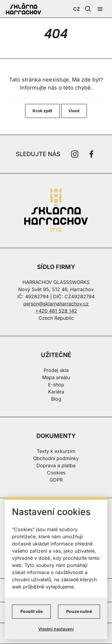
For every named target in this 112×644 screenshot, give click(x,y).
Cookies (56, 473)
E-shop (56, 385)
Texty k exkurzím (56, 451)
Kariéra (56, 392)
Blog (56, 399)
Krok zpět (42, 111)
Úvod (74, 111)
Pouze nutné (79, 611)
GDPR (56, 480)
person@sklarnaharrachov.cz (56, 304)
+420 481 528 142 (56, 311)
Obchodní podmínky (56, 458)
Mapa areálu (56, 377)
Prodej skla (56, 370)
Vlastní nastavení (56, 629)
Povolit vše (32, 611)
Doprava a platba (56, 465)
